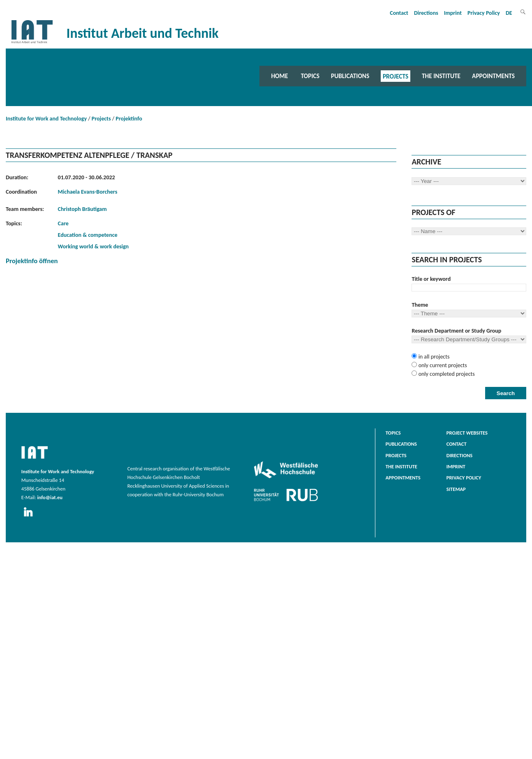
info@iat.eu (50, 497)
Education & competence (88, 235)
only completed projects (446, 374)
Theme (420, 305)
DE (509, 13)
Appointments (493, 76)
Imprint (453, 13)
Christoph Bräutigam (82, 209)
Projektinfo (129, 119)
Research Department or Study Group (456, 331)
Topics (310, 76)
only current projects (442, 365)
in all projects (433, 357)
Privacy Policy (484, 13)
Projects (396, 76)
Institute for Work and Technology (46, 119)
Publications (350, 76)
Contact (399, 13)
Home (279, 76)
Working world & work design (94, 246)
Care (63, 223)
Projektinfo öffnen (32, 261)
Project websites (467, 433)
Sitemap (456, 489)
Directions (426, 13)
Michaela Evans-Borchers (88, 192)
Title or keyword (431, 279)
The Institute (441, 76)
